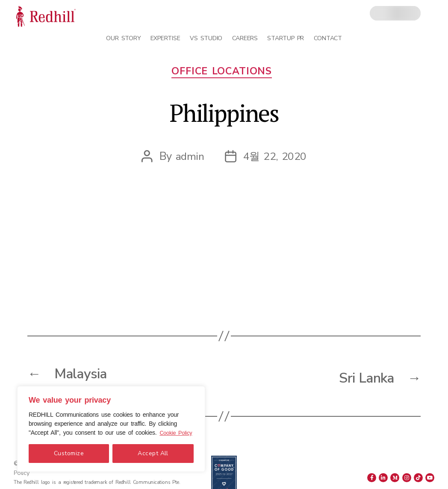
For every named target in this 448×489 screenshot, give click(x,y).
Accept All (153, 453)
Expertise (165, 38)
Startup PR (286, 38)
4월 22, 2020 (275, 159)
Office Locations (224, 74)
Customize (69, 453)
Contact (328, 38)
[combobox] (395, 13)
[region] (111, 424)
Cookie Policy (71, 433)
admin (189, 159)
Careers (245, 38)
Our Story (123, 38)
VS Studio (206, 38)
